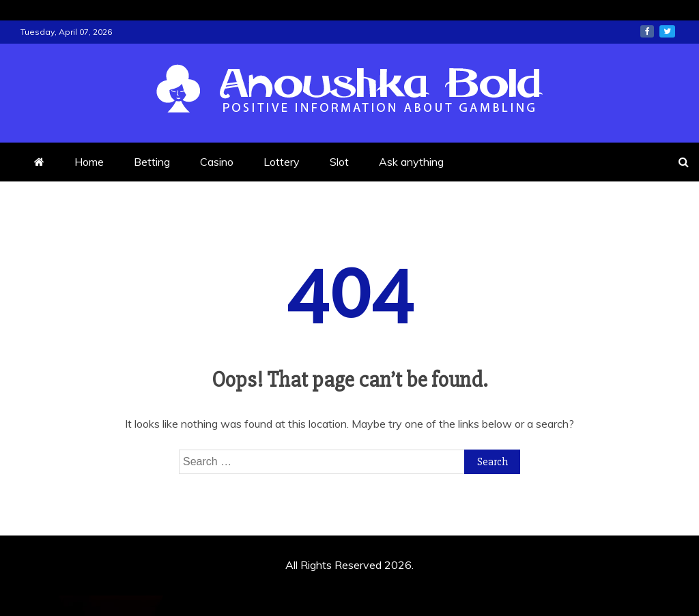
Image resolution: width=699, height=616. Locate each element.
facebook (647, 31)
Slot (339, 162)
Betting (152, 162)
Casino (217, 162)
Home (89, 162)
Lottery (282, 162)
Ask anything (411, 162)
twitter (667, 31)
